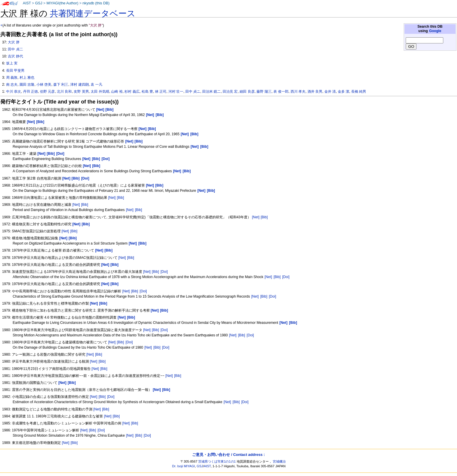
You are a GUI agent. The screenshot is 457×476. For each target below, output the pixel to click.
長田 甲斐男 (15, 71)
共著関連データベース (93, 13)
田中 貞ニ (193, 92)
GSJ (39, 3)
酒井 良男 (315, 92)
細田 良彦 (247, 92)
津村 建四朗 (79, 85)
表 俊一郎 (281, 92)
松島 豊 (147, 92)
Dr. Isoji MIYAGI (184, 466)
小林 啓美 (44, 85)
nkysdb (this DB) (96, 3)
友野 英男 (81, 92)
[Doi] (164, 272)
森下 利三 (61, 85)
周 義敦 (12, 78)
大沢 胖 (14, 42)
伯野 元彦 (47, 92)
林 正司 (161, 92)
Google (435, 31)
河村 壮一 (176, 92)
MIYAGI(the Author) (62, 3)
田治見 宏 (230, 92)
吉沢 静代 (15, 56)
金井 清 (330, 92)
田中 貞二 (15, 49)
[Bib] (120, 198)
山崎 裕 (117, 92)
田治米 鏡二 (211, 92)
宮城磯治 (279, 461)
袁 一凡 (96, 85)
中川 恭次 (14, 92)
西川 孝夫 (298, 92)
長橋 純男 (359, 92)
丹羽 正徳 (30, 92)
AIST (27, 3)
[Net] (112, 198)
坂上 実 (12, 63)
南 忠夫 (12, 85)
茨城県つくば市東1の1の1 (217, 461)
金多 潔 (343, 92)
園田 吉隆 (27, 85)
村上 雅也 (27, 78)
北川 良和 (64, 92)
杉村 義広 (132, 92)
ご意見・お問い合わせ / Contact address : (228, 455)
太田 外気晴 (100, 92)
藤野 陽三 (264, 92)
